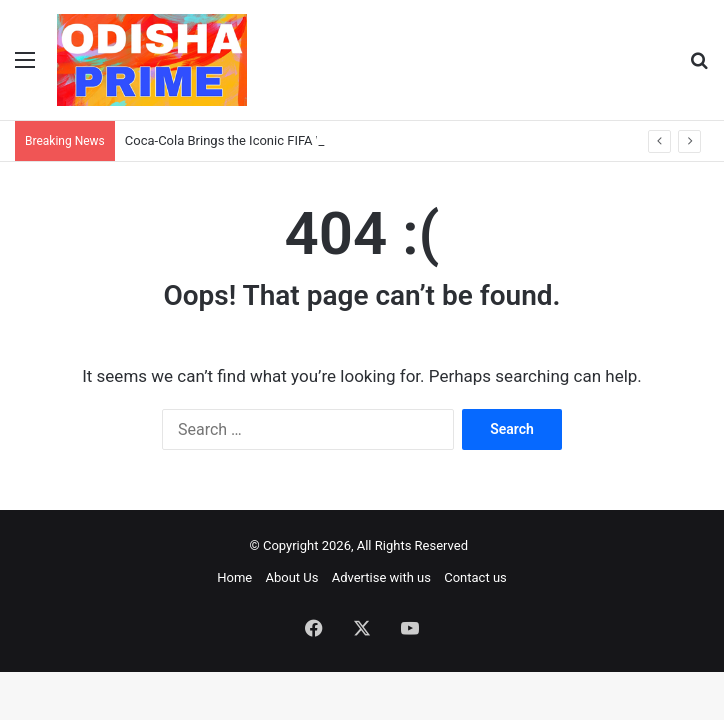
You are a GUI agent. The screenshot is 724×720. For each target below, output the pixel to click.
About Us (291, 577)
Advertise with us (381, 577)
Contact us (475, 577)
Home (234, 577)
